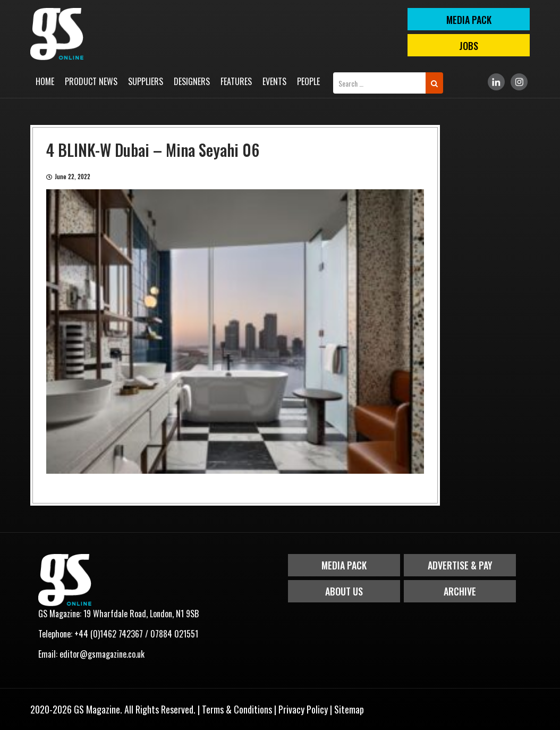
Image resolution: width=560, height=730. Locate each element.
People (308, 81)
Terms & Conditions (237, 709)
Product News (91, 81)
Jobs (469, 46)
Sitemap (349, 709)
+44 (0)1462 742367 (109, 634)
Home (45, 81)
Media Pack (344, 565)
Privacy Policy (303, 709)
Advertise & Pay (460, 565)
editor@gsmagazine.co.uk (102, 654)
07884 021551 (174, 634)
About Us (344, 591)
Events (274, 81)
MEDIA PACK (469, 20)
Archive (460, 591)
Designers (192, 81)
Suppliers (146, 81)
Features (236, 81)
